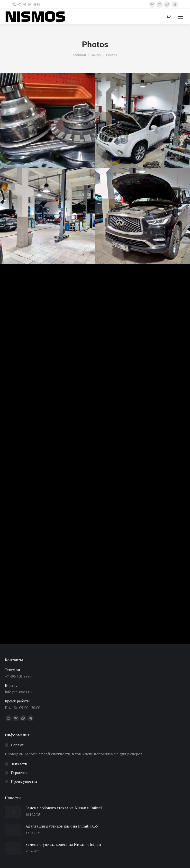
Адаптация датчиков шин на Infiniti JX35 (62, 826)
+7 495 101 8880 (26, 4)
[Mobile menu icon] (180, 17)
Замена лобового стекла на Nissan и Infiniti (64, 808)
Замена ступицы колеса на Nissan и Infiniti (63, 844)
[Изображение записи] (13, 812)
